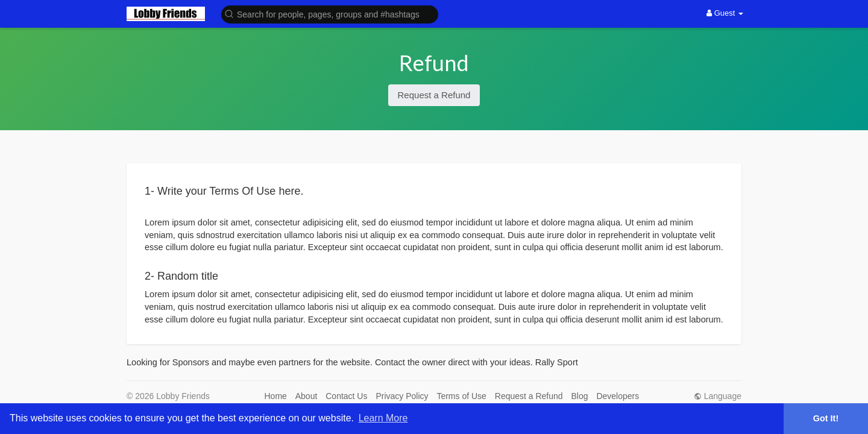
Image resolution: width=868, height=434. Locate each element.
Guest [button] (725, 13)
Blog (580, 396)
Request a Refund (434, 95)
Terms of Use (461, 396)
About (307, 396)
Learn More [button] (383, 418)
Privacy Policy (402, 396)
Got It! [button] (826, 418)
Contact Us (346, 396)
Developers (618, 396)
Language (718, 396)
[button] (330, 14)
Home (276, 396)
